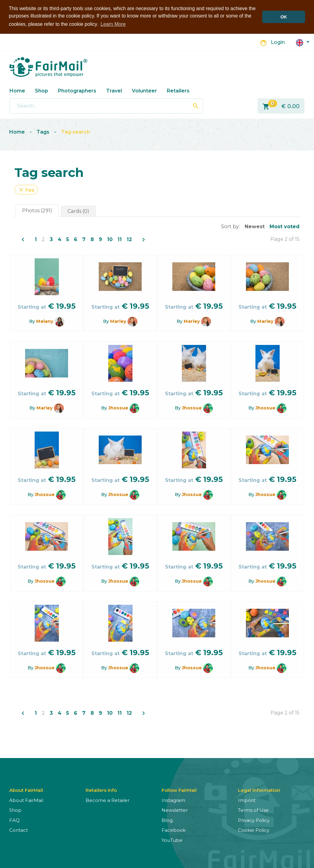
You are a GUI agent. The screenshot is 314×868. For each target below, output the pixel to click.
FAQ (14, 820)
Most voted (285, 226)
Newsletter (175, 810)
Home (17, 90)
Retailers (178, 90)
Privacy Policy (254, 820)
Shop (42, 90)
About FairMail (26, 800)
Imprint (247, 800)
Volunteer (144, 90)
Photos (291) (37, 210)
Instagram (173, 800)
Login (278, 42)
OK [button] (284, 17)
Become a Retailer (107, 800)
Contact (19, 830)
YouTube (172, 840)
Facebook (174, 830)
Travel (114, 90)
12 (129, 239)
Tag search (75, 132)
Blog (167, 820)
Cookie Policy (254, 830)
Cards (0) (78, 211)
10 (110, 239)
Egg (26, 189)
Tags (43, 132)
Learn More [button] (113, 24)
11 (120, 239)
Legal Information (259, 790)
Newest (255, 226)
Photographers (77, 90)
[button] (303, 42)
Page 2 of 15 (285, 239)
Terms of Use (253, 810)
